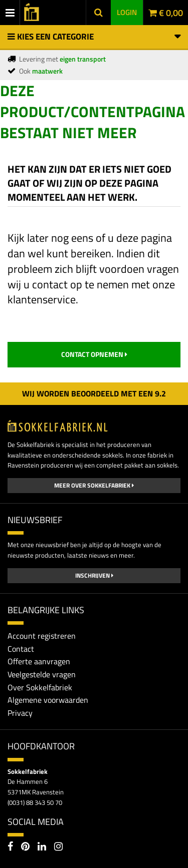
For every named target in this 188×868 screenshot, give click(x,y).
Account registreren (42, 636)
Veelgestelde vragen (42, 674)
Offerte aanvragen (39, 661)
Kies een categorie (94, 37)
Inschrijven (94, 575)
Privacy (20, 713)
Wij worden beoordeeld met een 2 (94, 393)
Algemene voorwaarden (48, 700)
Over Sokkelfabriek (40, 687)
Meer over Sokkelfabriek (94, 485)
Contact (21, 649)
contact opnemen (94, 354)
